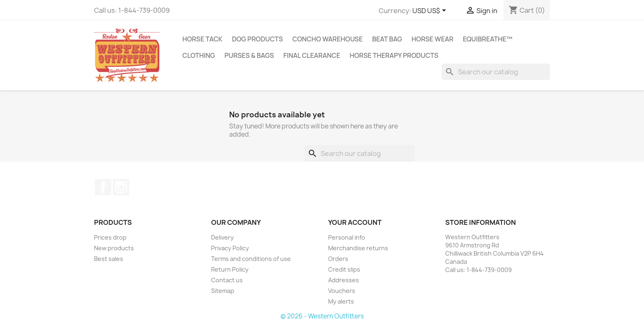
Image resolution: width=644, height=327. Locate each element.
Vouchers (342, 291)
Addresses (344, 280)
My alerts (341, 301)
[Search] (496, 72)
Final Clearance (312, 55)
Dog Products (258, 39)
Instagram (121, 187)
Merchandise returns (358, 248)
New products (114, 248)
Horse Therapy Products (394, 55)
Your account (355, 222)
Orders (338, 259)
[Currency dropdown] (431, 11)
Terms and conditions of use (251, 259)
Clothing (199, 55)
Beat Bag (387, 39)
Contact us (227, 280)
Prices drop (110, 237)
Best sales (109, 259)
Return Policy (230, 269)
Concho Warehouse (328, 39)
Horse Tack (202, 39)
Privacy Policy (230, 248)
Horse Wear (432, 39)
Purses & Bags (249, 55)
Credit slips (344, 269)
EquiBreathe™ (488, 39)
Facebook (103, 187)
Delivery (222, 237)
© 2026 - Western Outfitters (322, 316)
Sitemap (223, 291)
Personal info (347, 237)
